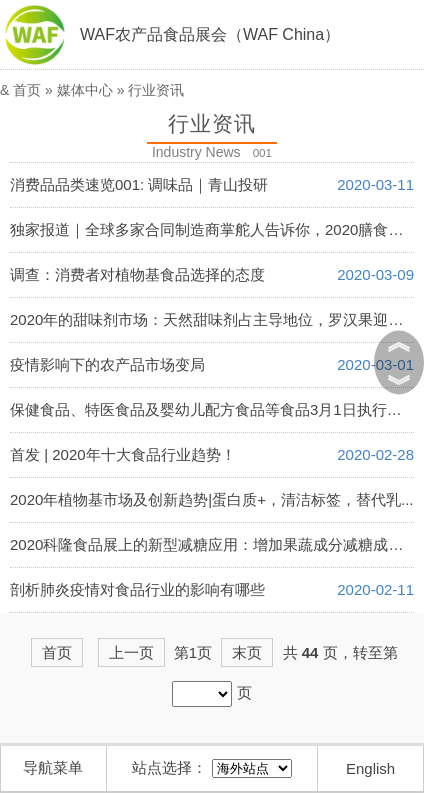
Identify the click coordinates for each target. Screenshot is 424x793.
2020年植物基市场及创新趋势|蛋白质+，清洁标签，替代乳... (212, 499)
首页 (27, 90)
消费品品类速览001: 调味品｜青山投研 (139, 184)
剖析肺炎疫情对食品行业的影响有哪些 (137, 589)
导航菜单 (53, 767)
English (370, 768)
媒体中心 (85, 90)
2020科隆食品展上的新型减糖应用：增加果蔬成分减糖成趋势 (214, 544)
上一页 (131, 652)
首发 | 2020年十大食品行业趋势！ (123, 454)
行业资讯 (156, 90)
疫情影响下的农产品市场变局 (107, 364)
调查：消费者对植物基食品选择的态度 (137, 274)
